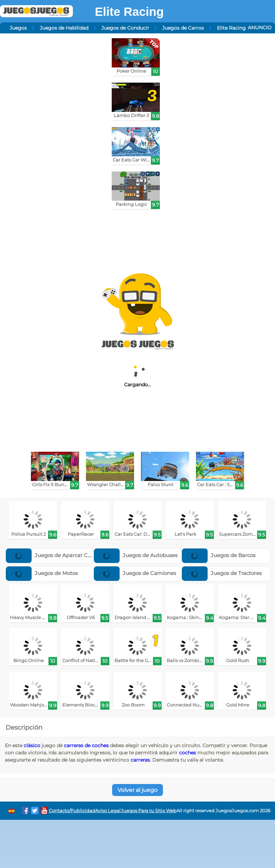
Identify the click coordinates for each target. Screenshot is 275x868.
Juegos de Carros (183, 28)
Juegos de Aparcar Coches (54, 555)
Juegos (18, 28)
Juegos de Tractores (222, 573)
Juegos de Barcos (219, 555)
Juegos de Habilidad (64, 28)
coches (188, 753)
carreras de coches (86, 745)
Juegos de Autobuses (136, 555)
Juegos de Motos (42, 573)
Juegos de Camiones (135, 573)
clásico (32, 745)
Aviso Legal (108, 811)
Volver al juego (137, 790)
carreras (140, 760)
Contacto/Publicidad (72, 811)
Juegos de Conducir (125, 28)
